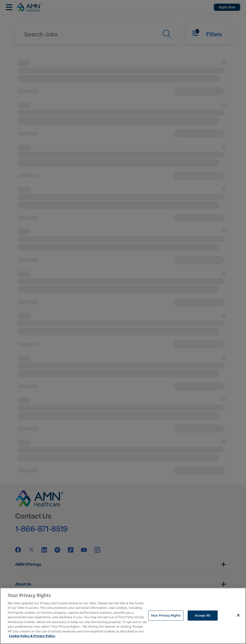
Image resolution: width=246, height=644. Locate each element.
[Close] (238, 615)
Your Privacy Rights (166, 615)
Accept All (203, 615)
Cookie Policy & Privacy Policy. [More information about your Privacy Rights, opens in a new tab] (32, 636)
